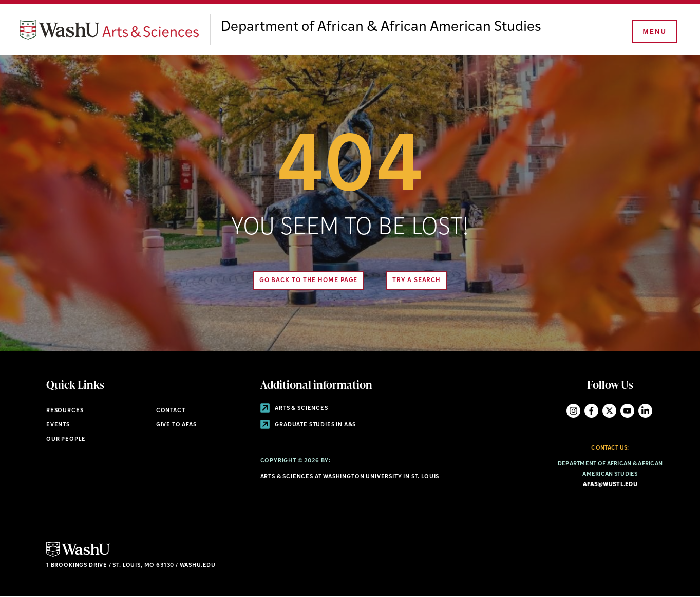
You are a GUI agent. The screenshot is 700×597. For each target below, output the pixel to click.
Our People (66, 440)
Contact (171, 411)
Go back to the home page (309, 281)
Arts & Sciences (294, 409)
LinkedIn (645, 411)
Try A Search (417, 281)
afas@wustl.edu (610, 485)
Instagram (573, 411)
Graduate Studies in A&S (308, 425)
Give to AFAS (176, 425)
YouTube (627, 411)
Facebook (591, 411)
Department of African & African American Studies (381, 27)
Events (58, 425)
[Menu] (654, 32)
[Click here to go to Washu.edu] (78, 556)
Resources (65, 411)
